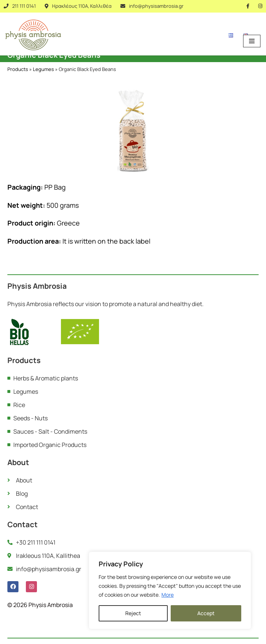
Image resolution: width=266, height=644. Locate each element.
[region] (170, 590)
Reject (133, 613)
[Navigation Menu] (252, 41)
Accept (206, 613)
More (168, 595)
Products (18, 69)
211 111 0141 (24, 6)
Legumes (43, 69)
